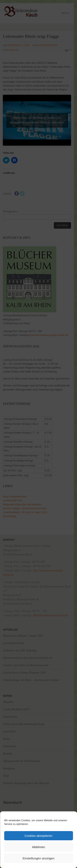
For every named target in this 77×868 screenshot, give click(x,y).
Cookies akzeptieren (39, 836)
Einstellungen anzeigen (38, 858)
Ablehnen (38, 847)
